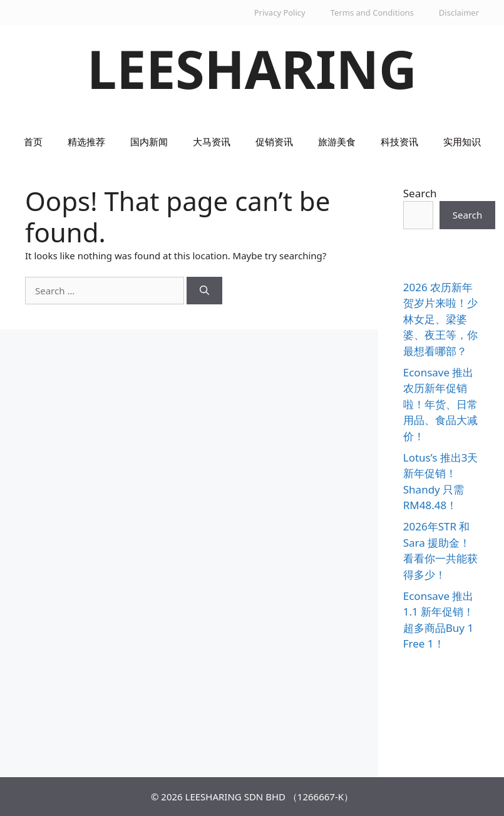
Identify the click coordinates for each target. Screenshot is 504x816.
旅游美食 (337, 142)
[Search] (204, 291)
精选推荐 (86, 142)
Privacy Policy (280, 13)
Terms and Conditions (372, 13)
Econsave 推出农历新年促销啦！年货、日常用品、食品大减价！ (440, 404)
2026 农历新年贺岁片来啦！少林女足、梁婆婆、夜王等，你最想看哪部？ (440, 319)
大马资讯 (212, 142)
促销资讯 (274, 142)
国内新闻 (149, 142)
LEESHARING (252, 69)
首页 (33, 142)
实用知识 (462, 142)
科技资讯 (399, 142)
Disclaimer (459, 13)
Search (420, 193)
